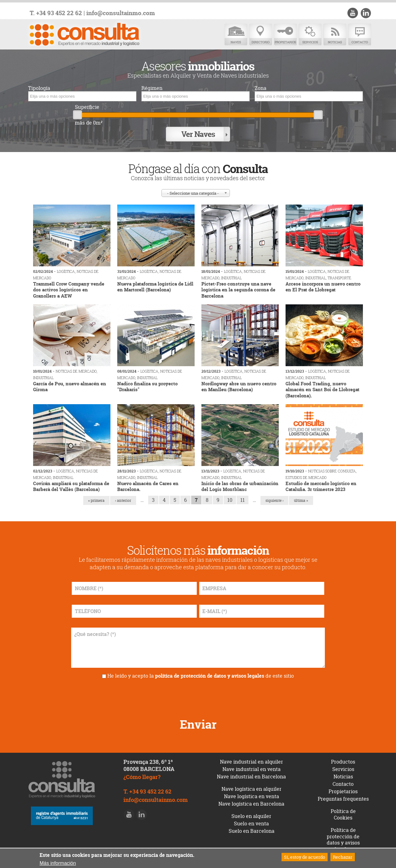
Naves (236, 35)
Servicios (310, 35)
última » (301, 500)
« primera (96, 500)
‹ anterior (123, 500)
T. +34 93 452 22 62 (56, 13)
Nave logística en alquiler (252, 788)
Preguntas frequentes (343, 798)
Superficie (87, 107)
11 (243, 499)
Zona (260, 88)
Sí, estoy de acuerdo (305, 857)
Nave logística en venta (252, 796)
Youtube (353, 13)
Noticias (335, 35)
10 (230, 499)
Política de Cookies (343, 814)
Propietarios (285, 35)
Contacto (359, 35)
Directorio (260, 35)
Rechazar (343, 857)
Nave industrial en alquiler (252, 761)
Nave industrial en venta (252, 768)
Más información (58, 863)
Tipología (39, 88)
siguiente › (274, 500)
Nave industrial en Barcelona (251, 776)
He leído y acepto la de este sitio (201, 675)
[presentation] (198, 696)
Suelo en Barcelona (252, 830)
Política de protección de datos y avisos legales (343, 839)
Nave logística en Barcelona (251, 803)
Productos (343, 761)
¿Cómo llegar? (142, 776)
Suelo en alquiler (251, 815)
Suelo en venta (251, 823)
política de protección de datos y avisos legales (210, 675)
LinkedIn (366, 13)
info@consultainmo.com (121, 13)
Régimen (152, 88)
